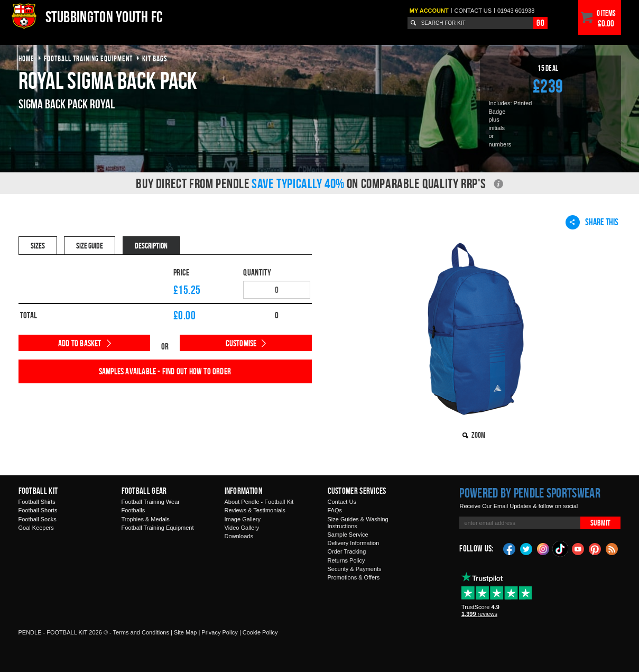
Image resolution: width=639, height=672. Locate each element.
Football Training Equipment (158, 528)
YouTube (578, 548)
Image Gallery (243, 519)
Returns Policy (346, 560)
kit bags (155, 58)
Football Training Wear (151, 502)
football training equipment (88, 58)
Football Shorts (38, 510)
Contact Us (342, 502)
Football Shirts (37, 502)
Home (26, 58)
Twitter (526, 548)
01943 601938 (516, 11)
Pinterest (595, 548)
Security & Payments (355, 569)
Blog (612, 548)
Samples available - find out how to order (165, 371)
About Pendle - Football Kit (259, 502)
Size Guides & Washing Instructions (358, 523)
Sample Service (348, 535)
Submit (600, 523)
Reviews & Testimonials (255, 510)
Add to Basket (80, 343)
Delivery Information (354, 543)
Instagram (543, 548)
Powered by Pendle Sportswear (530, 493)
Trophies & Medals (146, 519)
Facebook (510, 548)
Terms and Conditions (141, 632)
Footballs (133, 510)
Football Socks (38, 519)
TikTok (561, 549)
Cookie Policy (260, 632)
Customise (241, 343)
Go (540, 23)
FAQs (335, 510)
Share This (592, 222)
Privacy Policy (219, 632)
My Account (429, 11)
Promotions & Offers (354, 577)
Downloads (239, 536)
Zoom (478, 435)
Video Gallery (242, 528)
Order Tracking (347, 551)
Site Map (185, 632)
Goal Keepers (36, 528)
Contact (473, 11)
